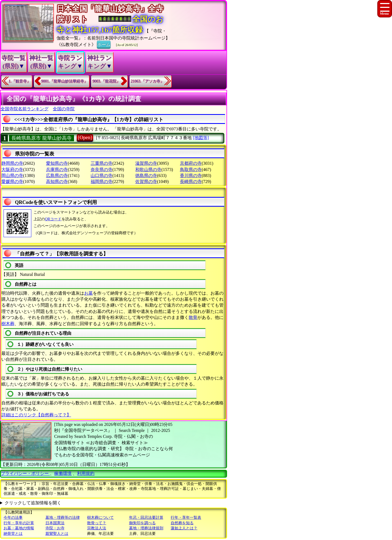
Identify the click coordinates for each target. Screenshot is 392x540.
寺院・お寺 (55, 528)
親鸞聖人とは (57, 534)
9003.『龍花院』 (106, 81)
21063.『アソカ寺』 (148, 81)
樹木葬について (100, 518)
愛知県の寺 (57, 163)
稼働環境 (63, 473)
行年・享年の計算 (19, 523)
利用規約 (86, 473)
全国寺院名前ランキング (24, 109)
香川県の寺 (191, 176)
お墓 (88, 293)
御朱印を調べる (142, 523)
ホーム (104, 44)
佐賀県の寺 (146, 181)
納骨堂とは (13, 534)
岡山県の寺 (12, 176)
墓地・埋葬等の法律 (63, 518)
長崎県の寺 (191, 181)
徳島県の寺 (146, 176)
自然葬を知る (182, 523)
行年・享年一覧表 (186, 518)
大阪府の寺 (12, 170)
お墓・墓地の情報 (19, 528)
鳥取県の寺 (191, 170)
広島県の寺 (57, 176)
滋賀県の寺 (146, 163)
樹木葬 (8, 324)
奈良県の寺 (102, 170)
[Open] (85, 138)
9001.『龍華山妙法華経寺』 (65, 81)
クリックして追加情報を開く (33, 503)
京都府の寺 (191, 163)
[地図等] (201, 138)
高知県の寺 (57, 181)
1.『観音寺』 (20, 81)
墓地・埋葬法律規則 (146, 528)
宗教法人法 (97, 528)
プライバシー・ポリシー (25, 473)
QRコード (53, 219)
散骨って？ (97, 523)
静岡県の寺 (12, 163)
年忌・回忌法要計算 (146, 518)
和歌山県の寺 (148, 170)
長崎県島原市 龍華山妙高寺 (42, 138)
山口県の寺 (102, 176)
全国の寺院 (64, 109)
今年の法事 (13, 518)
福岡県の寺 (102, 181)
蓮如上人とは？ (184, 528)
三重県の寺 (102, 163)
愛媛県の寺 (12, 181)
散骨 (193, 317)
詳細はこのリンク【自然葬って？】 (36, 415)
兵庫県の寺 (57, 170)
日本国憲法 (55, 523)
